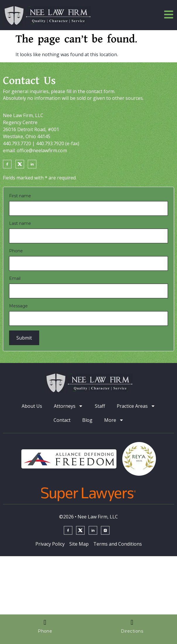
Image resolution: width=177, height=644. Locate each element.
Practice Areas (136, 406)
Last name (20, 223)
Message (18, 306)
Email (15, 278)
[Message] (88, 318)
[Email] (88, 291)
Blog (87, 420)
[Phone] (88, 263)
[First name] (88, 208)
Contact (62, 420)
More (114, 420)
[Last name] (88, 236)
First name (20, 196)
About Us (32, 406)
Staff (100, 406)
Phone (16, 251)
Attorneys (68, 406)
